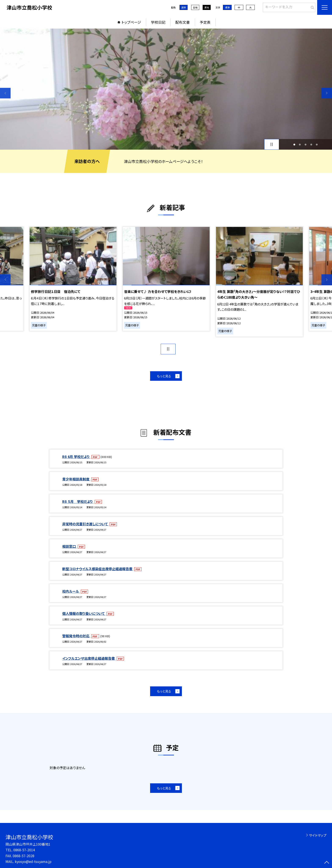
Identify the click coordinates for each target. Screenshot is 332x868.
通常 (184, 7)
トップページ (131, 22)
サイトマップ (318, 835)
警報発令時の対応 (76, 636)
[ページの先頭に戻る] (327, 863)
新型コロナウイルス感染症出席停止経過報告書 (98, 569)
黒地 (207, 7)
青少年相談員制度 (76, 479)
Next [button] (327, 93)
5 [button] (317, 144)
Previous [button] (5, 93)
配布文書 (183, 22)
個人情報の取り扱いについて (84, 613)
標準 (227, 7)
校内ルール (71, 591)
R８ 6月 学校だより (76, 457)
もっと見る (164, 376)
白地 (195, 7)
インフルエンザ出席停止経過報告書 (89, 658)
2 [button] (300, 144)
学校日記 (158, 22)
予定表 (205, 22)
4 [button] (311, 144)
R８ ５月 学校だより (78, 501)
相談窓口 (69, 546)
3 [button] (306, 144)
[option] (166, 89)
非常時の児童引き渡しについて (85, 524)
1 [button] (294, 144)
